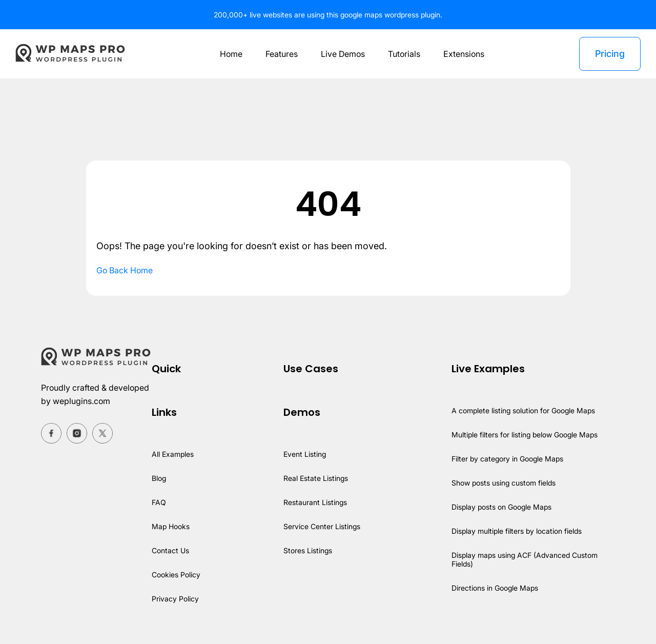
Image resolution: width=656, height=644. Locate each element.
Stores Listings (308, 550)
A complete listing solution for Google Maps (523, 410)
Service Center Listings (322, 526)
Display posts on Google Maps (501, 507)
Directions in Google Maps (494, 588)
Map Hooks (171, 526)
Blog (159, 478)
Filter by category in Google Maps (507, 459)
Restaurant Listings (315, 502)
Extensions (465, 54)
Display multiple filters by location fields (517, 531)
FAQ (159, 502)
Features (280, 54)
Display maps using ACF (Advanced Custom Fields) (524, 559)
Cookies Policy (177, 575)
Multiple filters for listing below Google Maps (525, 435)
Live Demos (342, 54)
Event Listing (305, 454)
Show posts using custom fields (503, 483)
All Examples (173, 454)
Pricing (609, 54)
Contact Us (171, 550)
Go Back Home (125, 270)
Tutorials (405, 54)
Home (228, 54)
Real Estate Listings (316, 478)
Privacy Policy (176, 599)
